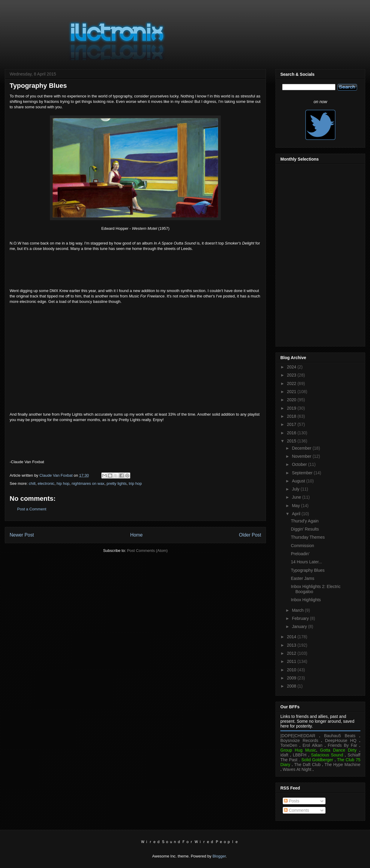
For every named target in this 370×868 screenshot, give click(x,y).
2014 (292, 637)
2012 (292, 653)
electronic (46, 483)
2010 (292, 670)
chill (32, 483)
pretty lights (116, 483)
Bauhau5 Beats (340, 736)
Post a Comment (32, 509)
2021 (292, 392)
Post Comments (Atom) (147, 551)
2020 (292, 400)
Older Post (250, 535)
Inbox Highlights (306, 600)
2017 (292, 424)
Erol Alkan (313, 745)
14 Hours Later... (307, 562)
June (297, 497)
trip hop (135, 483)
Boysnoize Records (299, 740)
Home (137, 535)
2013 (292, 645)
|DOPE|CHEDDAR (298, 736)
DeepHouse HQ (341, 740)
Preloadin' (300, 554)
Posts (292, 801)
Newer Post (22, 535)
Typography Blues (308, 570)
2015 (292, 441)
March (298, 610)
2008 (292, 686)
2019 (292, 408)
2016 (292, 433)
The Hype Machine (342, 765)
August (299, 481)
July (296, 489)
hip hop (63, 483)
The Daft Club (307, 765)
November (302, 456)
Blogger (219, 856)
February (301, 618)
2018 (292, 416)
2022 (292, 383)
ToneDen (289, 745)
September (303, 473)
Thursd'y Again (305, 521)
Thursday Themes (308, 537)
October (300, 464)
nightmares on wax (88, 483)
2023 (292, 375)
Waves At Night (297, 769)
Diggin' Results (305, 529)
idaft (284, 755)
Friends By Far (342, 745)
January (300, 626)
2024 (292, 367)
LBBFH (300, 755)
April (297, 514)
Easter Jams (303, 578)
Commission (302, 546)
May (296, 506)
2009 (292, 678)
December (302, 448)
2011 (292, 661)
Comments (297, 810)
